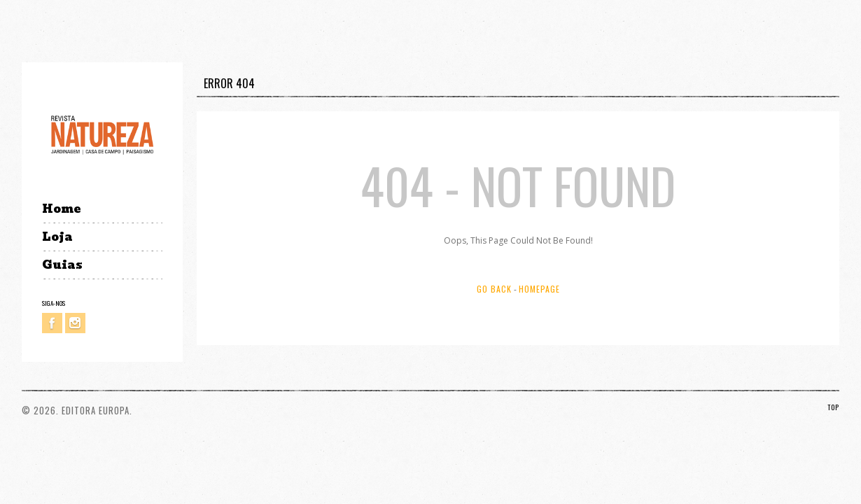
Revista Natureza (102, 134)
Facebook (52, 323)
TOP (833, 407)
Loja (57, 237)
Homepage (539, 289)
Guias (62, 265)
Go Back (494, 289)
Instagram (75, 323)
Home (61, 209)
